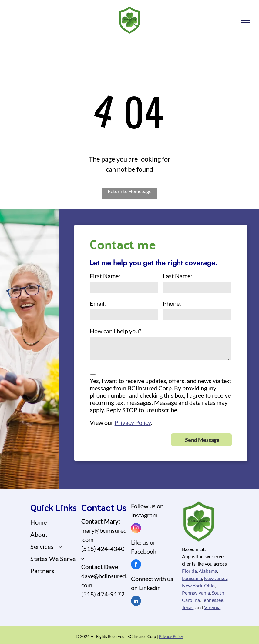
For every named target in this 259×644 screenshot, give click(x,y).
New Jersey (216, 578)
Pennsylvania (196, 593)
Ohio (209, 585)
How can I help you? (116, 331)
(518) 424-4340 (103, 549)
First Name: (105, 276)
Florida (189, 571)
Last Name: (177, 276)
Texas (188, 607)
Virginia (212, 607)
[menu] (246, 20)
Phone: (172, 303)
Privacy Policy (133, 422)
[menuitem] (58, 522)
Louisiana (192, 578)
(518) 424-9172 (103, 594)
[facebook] (136, 565)
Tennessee (212, 600)
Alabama (208, 571)
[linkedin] (136, 602)
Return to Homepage (129, 191)
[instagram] (136, 529)
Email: (98, 303)
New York (192, 585)
